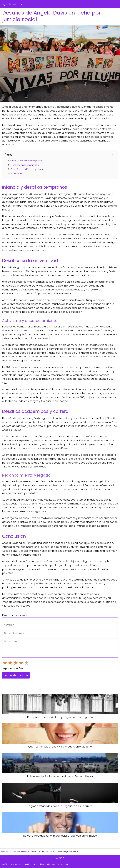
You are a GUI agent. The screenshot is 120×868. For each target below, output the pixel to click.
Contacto (63, 864)
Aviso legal (51, 864)
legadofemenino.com (13, 4)
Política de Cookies (35, 864)
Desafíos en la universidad (25, 165)
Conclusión (17, 174)
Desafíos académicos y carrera (28, 169)
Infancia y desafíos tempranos (27, 161)
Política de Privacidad (13, 864)
